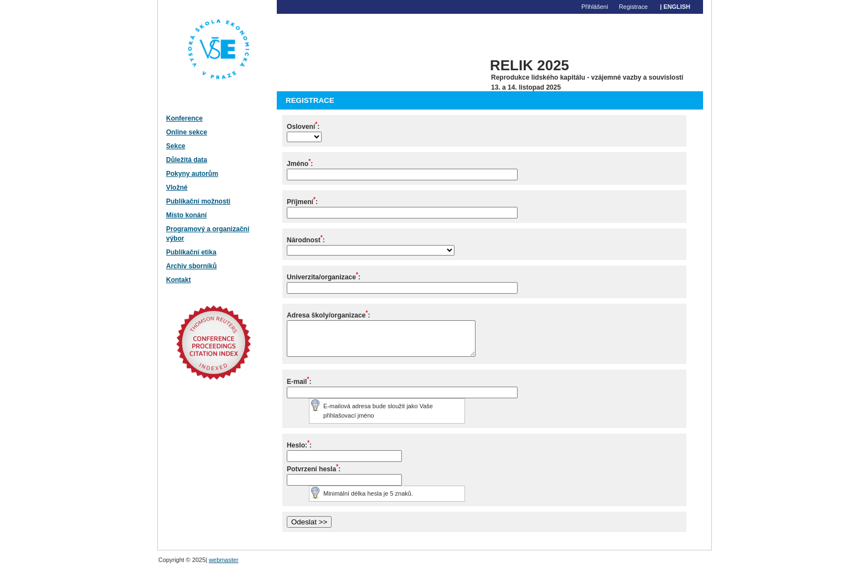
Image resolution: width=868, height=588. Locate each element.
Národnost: (306, 240)
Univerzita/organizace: (324, 277)
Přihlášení (595, 7)
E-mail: (299, 388)
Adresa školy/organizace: (329, 315)
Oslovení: (303, 127)
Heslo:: (299, 452)
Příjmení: (302, 202)
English (677, 7)
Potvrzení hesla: (314, 476)
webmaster (224, 566)
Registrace (633, 7)
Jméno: (300, 164)
